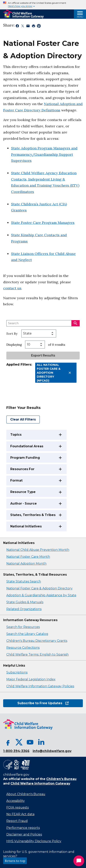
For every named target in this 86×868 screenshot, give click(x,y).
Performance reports (23, 828)
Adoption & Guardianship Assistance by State (41, 595)
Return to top (15, 861)
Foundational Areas (27, 446)
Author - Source (24, 503)
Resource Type (23, 492)
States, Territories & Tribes (33, 515)
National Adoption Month (26, 564)
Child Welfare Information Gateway (40, 783)
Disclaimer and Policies (24, 834)
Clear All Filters (23, 419)
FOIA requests (17, 807)
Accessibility (16, 801)
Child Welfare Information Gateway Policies (40, 686)
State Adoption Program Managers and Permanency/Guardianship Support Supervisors (44, 154)
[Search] (76, 323)
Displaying (14, 345)
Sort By (12, 333)
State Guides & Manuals (25, 602)
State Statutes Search (24, 581)
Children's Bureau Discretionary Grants (37, 641)
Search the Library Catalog (27, 634)
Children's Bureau (61, 779)
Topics (16, 435)
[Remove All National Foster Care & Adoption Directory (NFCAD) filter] (70, 373)
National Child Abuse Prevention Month (38, 550)
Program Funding (25, 458)
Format (16, 480)
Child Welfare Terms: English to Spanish (37, 654)
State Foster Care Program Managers (43, 223)
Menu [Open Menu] (80, 17)
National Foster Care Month (28, 557)
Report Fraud (17, 821)
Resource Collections (23, 648)
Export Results (43, 355)
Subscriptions (17, 672)
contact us (12, 288)
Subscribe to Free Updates (43, 703)
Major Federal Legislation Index (31, 679)
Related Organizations (24, 609)
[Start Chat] (79, 861)
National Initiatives (26, 526)
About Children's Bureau (26, 794)
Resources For (22, 469)
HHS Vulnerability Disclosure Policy (34, 841)
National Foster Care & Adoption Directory (39, 588)
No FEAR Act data (20, 814)
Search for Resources (23, 627)
